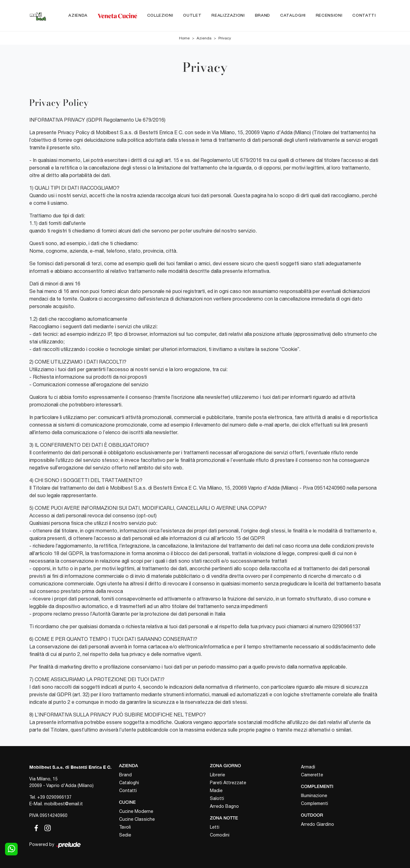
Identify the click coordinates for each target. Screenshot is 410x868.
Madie (216, 790)
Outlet (192, 16)
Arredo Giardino (318, 824)
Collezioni (160, 16)
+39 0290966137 (54, 797)
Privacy (225, 38)
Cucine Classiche (137, 819)
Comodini (220, 835)
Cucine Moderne (136, 811)
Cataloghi (293, 16)
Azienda (78, 16)
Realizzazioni (228, 16)
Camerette (312, 775)
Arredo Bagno (224, 806)
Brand (263, 16)
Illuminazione (314, 796)
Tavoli (125, 827)
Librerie (217, 775)
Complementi (315, 803)
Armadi (308, 767)
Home (184, 38)
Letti (215, 827)
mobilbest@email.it (64, 804)
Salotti (217, 798)
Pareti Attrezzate (228, 783)
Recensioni (329, 16)
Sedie (125, 835)
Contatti (364, 16)
